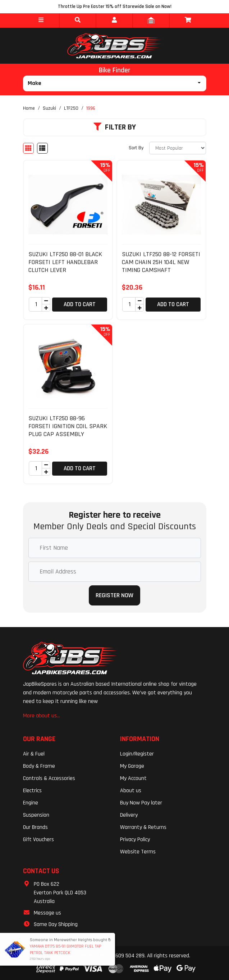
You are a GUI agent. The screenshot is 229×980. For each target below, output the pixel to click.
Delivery (129, 815)
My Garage (132, 766)
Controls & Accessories (49, 778)
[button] (41, 21)
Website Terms (138, 852)
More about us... (42, 716)
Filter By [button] (115, 127)
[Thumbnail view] (28, 148)
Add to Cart (80, 304)
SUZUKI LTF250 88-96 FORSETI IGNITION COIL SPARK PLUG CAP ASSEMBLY (68, 426)
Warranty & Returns (143, 827)
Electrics (32, 791)
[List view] (42, 148)
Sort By (136, 148)
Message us (47, 913)
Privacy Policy (135, 840)
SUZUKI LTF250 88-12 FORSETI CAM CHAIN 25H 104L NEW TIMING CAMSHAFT (161, 262)
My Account (133, 778)
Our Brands (35, 827)
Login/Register (137, 754)
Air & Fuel (34, 754)
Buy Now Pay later (141, 803)
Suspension (36, 815)
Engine (31, 803)
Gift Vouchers (38, 840)
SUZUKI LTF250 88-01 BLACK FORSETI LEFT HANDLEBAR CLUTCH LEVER (65, 262)
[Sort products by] (178, 148)
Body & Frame (39, 766)
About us (131, 791)
